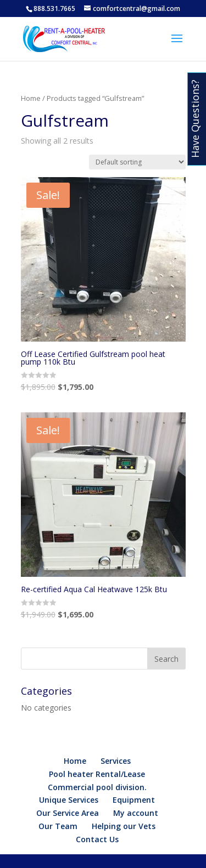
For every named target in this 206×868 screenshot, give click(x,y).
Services (116, 761)
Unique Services (69, 800)
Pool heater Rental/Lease (97, 774)
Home (31, 98)
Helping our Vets (124, 826)
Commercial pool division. (97, 787)
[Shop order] (137, 162)
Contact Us (97, 839)
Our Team (58, 826)
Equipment (134, 800)
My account (136, 813)
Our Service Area (68, 813)
